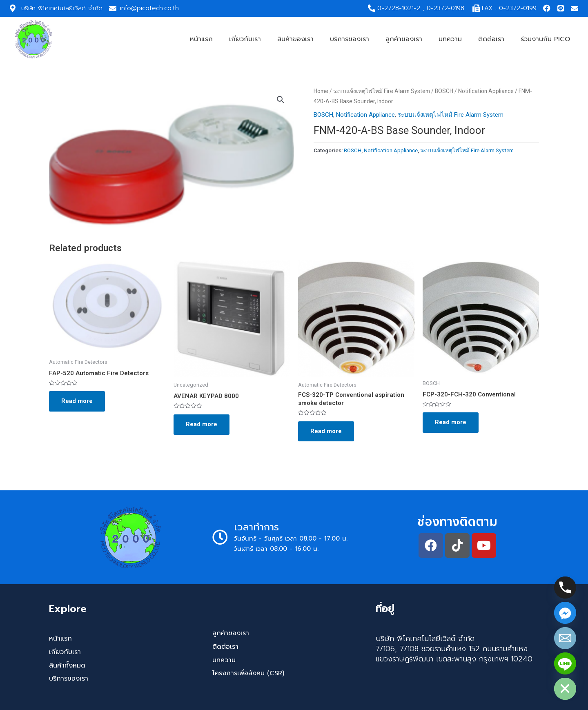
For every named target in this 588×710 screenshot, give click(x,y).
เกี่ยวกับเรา (245, 39)
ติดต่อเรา (491, 39)
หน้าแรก (201, 39)
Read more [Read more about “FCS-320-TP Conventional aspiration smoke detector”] (326, 431)
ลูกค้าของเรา (404, 39)
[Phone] (565, 588)
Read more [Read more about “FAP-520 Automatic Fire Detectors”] (77, 401)
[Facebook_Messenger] (565, 613)
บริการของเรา (350, 39)
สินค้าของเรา (295, 39)
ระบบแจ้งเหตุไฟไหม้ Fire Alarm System (382, 91)
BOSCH (444, 91)
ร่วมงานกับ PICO (545, 39)
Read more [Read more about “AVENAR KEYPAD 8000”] (202, 424)
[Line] (565, 663)
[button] (281, 100)
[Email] (565, 638)
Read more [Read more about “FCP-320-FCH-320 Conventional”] (451, 422)
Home (321, 91)
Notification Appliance (486, 91)
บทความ (450, 39)
